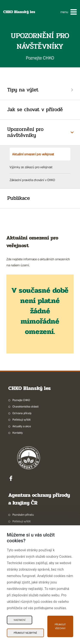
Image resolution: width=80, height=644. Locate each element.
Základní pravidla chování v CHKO (32, 180)
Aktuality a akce (22, 426)
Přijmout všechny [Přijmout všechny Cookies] (60, 626)
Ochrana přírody (22, 413)
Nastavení (20, 620)
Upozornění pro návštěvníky (25, 132)
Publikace (19, 198)
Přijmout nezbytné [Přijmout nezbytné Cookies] (25, 633)
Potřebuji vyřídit (21, 420)
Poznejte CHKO (21, 400)
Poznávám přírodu (23, 515)
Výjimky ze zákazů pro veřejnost (31, 167)
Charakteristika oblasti (25, 406)
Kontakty (18, 433)
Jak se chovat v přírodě (35, 110)
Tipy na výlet (23, 90)
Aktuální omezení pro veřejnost (33, 154)
